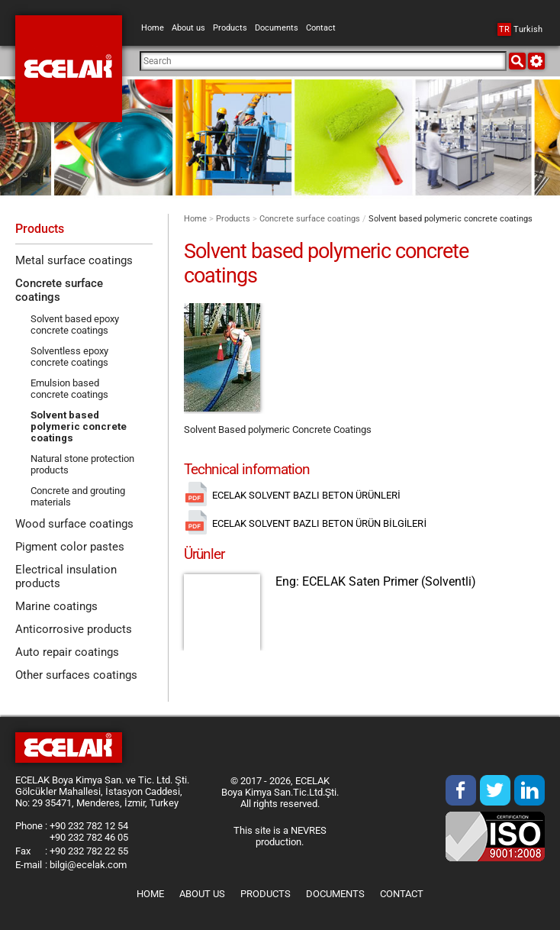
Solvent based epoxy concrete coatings (75, 325)
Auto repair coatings (67, 652)
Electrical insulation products (66, 576)
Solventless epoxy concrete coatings (69, 357)
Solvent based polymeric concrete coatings (79, 426)
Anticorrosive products (74, 629)
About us (202, 894)
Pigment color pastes (70, 547)
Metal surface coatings (74, 260)
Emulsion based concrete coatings (69, 389)
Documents (335, 894)
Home (195, 219)
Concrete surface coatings (310, 219)
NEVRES (309, 830)
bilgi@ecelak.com (88, 865)
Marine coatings (56, 606)
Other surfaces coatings (76, 675)
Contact (402, 894)
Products (233, 219)
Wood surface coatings (74, 524)
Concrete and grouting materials (78, 496)
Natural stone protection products (82, 464)
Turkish (520, 29)
